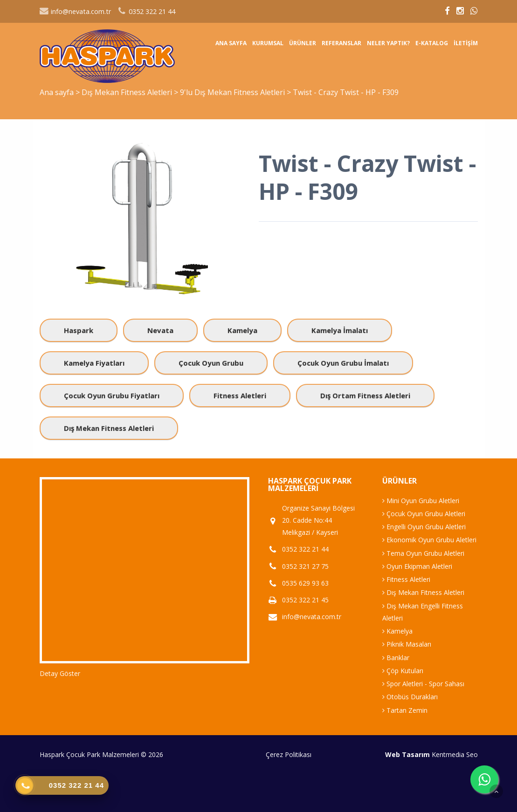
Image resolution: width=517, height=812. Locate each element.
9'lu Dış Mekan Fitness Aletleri (233, 92)
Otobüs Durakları (410, 697)
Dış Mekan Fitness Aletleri (128, 92)
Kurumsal (268, 43)
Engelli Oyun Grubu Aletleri (424, 527)
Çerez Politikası (289, 754)
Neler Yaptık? (388, 43)
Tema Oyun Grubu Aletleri (423, 553)
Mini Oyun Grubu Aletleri (421, 501)
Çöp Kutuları (403, 671)
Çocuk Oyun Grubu (211, 363)
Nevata (160, 330)
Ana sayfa (231, 43)
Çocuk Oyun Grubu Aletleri (424, 514)
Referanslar (341, 43)
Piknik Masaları (407, 644)
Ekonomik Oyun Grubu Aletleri (429, 540)
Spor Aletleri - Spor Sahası (423, 684)
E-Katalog (432, 43)
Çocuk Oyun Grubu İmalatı (343, 363)
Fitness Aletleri (240, 396)
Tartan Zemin (405, 710)
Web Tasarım (407, 754)
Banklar (396, 658)
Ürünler (303, 43)
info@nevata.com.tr (75, 11)
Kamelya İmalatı (340, 330)
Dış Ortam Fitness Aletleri (365, 396)
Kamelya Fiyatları (94, 363)
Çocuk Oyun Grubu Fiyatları (112, 396)
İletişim (466, 43)
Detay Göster (60, 673)
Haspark (79, 330)
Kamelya (242, 330)
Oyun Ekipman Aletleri (417, 566)
